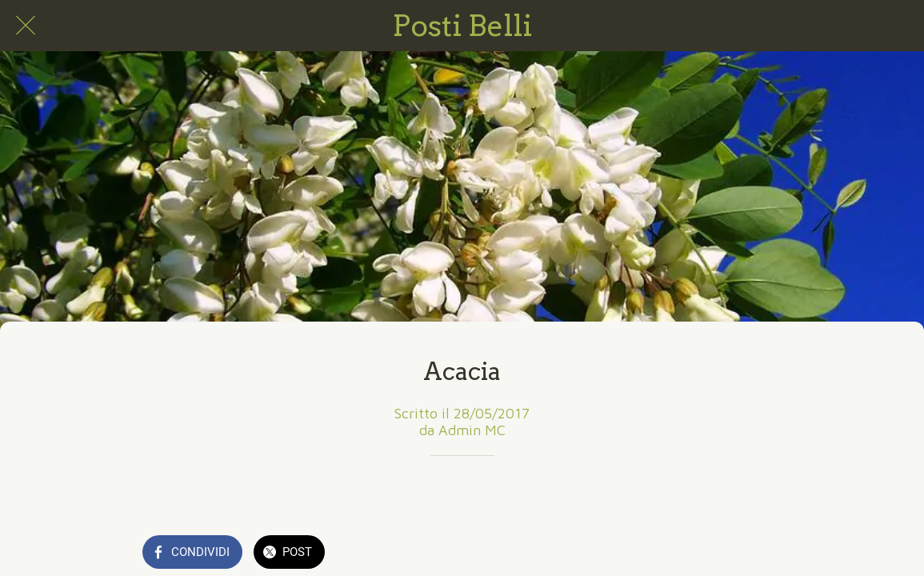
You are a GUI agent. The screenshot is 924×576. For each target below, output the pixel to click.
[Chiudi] (26, 26)
